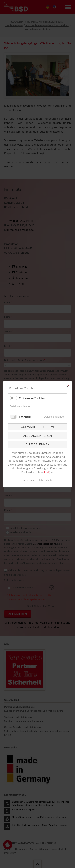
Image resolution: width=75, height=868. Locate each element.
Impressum (29, 480)
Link (47, 472)
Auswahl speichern (37, 427)
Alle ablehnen (37, 444)
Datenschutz (45, 480)
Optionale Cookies (32, 398)
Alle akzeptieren (37, 436)
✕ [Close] (67, 386)
